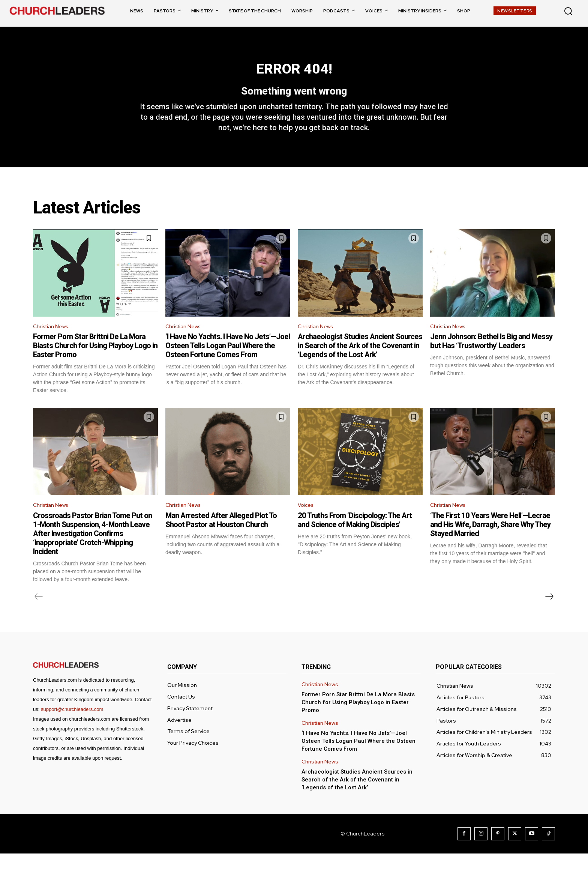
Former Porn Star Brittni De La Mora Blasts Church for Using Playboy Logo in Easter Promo (95, 361)
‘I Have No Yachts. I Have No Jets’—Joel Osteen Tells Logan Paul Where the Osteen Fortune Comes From (228, 361)
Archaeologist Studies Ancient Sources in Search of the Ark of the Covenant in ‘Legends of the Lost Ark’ (360, 361)
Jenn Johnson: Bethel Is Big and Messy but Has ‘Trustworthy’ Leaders (491, 356)
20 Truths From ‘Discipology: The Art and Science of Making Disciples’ (355, 536)
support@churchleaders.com (72, 726)
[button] (568, 11)
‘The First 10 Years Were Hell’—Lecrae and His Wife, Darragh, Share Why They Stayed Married (490, 541)
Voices (307, 521)
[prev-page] (39, 613)
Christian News (53, 341)
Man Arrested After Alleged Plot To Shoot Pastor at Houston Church (221, 536)
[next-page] (549, 613)
